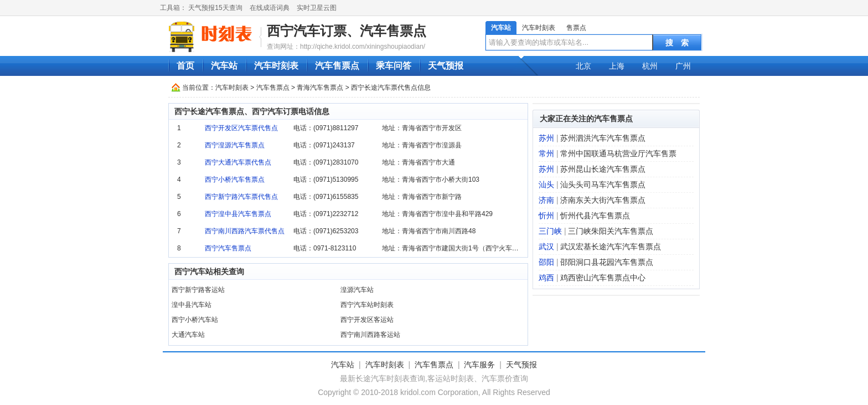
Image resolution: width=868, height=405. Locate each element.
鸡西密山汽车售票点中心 (603, 278)
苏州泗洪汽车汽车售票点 (603, 138)
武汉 (546, 247)
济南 (546, 200)
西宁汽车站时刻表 (367, 305)
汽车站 (501, 28)
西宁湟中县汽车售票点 (238, 214)
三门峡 (550, 231)
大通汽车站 (188, 335)
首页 (185, 66)
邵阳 (546, 262)
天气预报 (446, 66)
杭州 (650, 66)
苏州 (546, 138)
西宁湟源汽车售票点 (235, 145)
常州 (546, 153)
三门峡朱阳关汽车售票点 (611, 231)
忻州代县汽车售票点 (595, 216)
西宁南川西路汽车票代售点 (245, 231)
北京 (583, 66)
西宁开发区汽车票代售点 (241, 128)
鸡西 (546, 278)
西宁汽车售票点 (228, 248)
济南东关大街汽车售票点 (603, 200)
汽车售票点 (337, 66)
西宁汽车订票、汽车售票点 (347, 31)
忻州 (546, 216)
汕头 (546, 184)
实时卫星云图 (317, 8)
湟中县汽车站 (192, 305)
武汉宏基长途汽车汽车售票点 (611, 247)
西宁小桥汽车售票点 (235, 180)
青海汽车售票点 (320, 88)
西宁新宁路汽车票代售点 (241, 197)
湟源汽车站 (357, 290)
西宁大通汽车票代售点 (238, 162)
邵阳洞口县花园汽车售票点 (607, 262)
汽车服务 (479, 365)
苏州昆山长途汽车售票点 (603, 169)
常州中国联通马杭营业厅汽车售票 (618, 153)
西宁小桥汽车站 (195, 320)
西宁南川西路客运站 (370, 335)
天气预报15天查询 (215, 8)
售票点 (576, 28)
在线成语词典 (270, 8)
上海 (617, 66)
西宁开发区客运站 (367, 320)
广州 (683, 66)
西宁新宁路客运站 (198, 290)
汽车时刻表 (539, 28)
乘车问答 (394, 66)
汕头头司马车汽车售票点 (603, 184)
